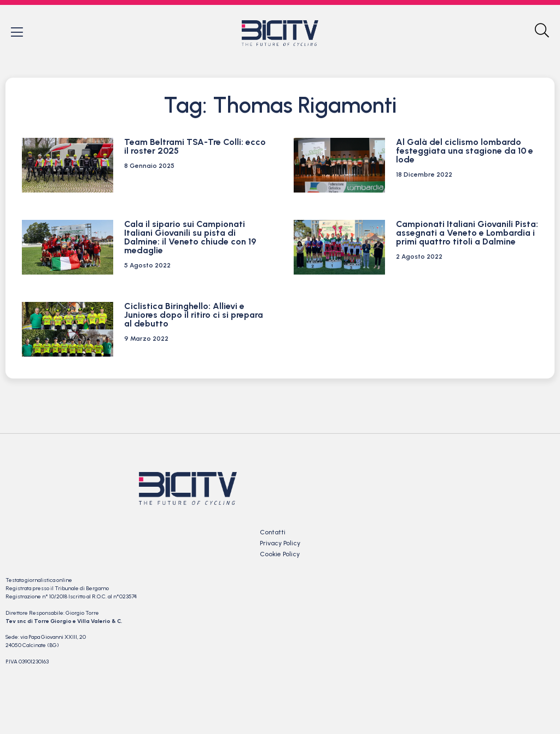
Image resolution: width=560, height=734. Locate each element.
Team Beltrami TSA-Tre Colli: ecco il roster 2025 (195, 147)
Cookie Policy (280, 555)
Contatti (273, 533)
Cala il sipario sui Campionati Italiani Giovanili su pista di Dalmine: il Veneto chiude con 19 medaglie (190, 238)
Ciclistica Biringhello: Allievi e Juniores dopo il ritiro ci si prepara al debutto (194, 315)
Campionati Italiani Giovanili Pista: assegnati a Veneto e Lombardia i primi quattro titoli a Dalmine (467, 233)
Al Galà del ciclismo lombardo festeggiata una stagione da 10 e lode (465, 151)
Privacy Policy (280, 544)
